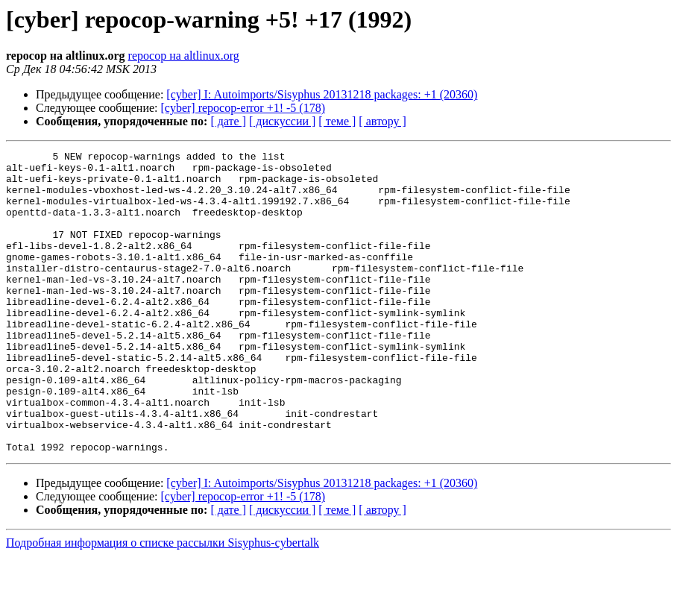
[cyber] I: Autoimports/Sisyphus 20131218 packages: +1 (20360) (322, 94)
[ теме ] (337, 121)
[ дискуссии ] (282, 121)
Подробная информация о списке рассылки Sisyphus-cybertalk (163, 603)
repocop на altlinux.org (184, 56)
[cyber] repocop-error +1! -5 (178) (243, 108)
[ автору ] (382, 121)
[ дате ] (228, 121)
